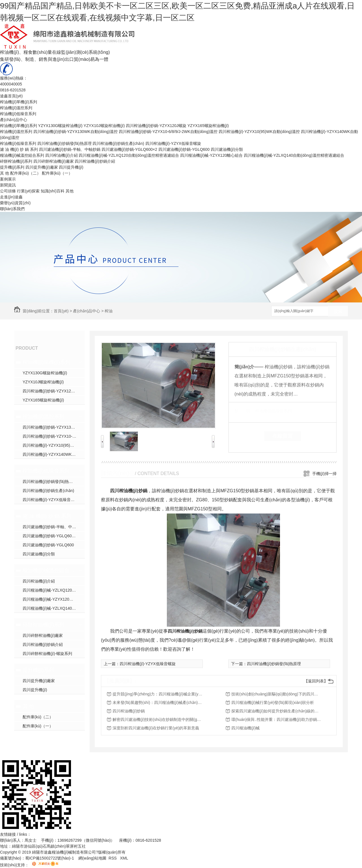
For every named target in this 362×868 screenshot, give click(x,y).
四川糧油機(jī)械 (245, 728)
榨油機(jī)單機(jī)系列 (19, 102)
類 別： (244, 411)
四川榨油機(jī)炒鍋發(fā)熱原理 (64, 143)
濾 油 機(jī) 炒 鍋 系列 (19, 149)
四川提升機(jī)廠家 (42, 167)
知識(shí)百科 (53, 191)
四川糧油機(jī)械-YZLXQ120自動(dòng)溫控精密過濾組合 (129, 155)
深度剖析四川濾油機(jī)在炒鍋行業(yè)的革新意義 (156, 728)
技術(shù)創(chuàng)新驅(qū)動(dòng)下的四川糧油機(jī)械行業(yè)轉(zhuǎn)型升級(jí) (277, 694)
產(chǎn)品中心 (14, 120)
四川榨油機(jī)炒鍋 (185, 631)
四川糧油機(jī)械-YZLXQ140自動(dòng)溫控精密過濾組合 (294, 155)
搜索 (338, 311)
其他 (70, 191)
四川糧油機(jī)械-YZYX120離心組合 (211, 155)
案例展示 (8, 179)
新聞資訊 (8, 185)
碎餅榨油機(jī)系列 (16, 161)
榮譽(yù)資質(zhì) (15, 203)
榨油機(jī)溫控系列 (16, 108)
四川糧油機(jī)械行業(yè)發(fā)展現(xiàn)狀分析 (273, 702)
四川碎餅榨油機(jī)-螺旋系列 (47, 654)
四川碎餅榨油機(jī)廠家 (53, 161)
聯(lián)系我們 (12, 209)
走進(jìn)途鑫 (11, 197)
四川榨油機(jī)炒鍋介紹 (95, 161)
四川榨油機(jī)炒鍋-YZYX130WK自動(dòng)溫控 (76, 132)
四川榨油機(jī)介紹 (61, 155)
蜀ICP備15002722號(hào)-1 (50, 858)
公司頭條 (8, 191)
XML (124, 858)
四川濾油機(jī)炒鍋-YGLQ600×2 (129, 149)
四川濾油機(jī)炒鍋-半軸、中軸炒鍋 (70, 149)
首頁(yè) (61, 311)
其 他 (5, 173)
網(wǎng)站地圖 (92, 858)
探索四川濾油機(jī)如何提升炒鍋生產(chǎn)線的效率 (277, 711)
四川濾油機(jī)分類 (227, 149)
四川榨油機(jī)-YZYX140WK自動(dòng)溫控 (54, 454)
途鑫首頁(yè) (11, 96)
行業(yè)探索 (28, 191)
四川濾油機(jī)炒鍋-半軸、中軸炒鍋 (53, 527)
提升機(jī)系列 (12, 167)
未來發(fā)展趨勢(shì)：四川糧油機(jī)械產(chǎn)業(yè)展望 (158, 702)
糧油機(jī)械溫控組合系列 (22, 155)
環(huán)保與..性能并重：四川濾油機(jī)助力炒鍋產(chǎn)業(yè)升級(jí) (277, 719)
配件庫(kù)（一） (57, 173)
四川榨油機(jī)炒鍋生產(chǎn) (118, 143)
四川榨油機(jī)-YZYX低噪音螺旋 (173, 143)
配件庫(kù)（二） (25, 173)
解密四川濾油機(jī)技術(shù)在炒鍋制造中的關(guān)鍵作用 (158, 719)
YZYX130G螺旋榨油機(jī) (60, 126)
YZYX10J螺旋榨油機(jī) (104, 126)
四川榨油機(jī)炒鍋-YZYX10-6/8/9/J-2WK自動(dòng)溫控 (168, 132)
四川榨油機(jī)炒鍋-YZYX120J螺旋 (156, 126)
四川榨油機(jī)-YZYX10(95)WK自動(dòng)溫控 (259, 132)
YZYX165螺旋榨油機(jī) (208, 126)
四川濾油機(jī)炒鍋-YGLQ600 (184, 149)
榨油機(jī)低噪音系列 (18, 114)
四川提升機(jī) (71, 167)
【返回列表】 (316, 681)
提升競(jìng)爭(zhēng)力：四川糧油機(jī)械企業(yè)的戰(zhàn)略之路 (158, 694)
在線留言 (283, 436)
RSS (113, 858)
